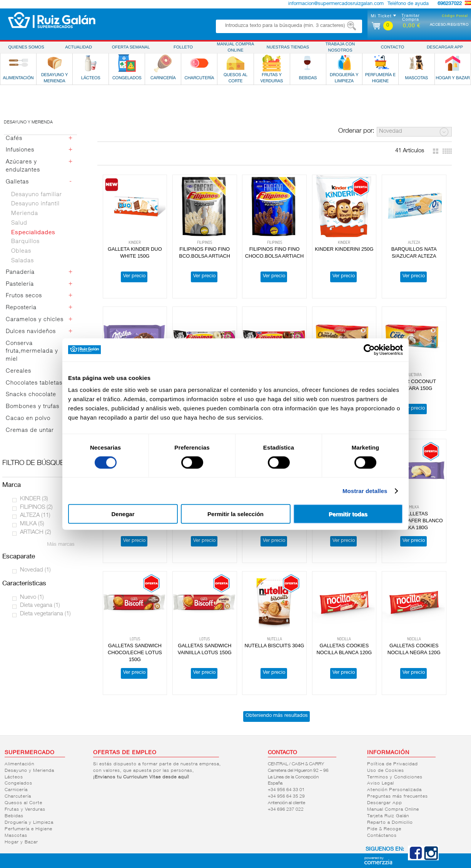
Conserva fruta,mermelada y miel (32, 352)
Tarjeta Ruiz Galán (388, 816)
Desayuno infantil (35, 204)
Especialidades (33, 233)
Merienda (25, 214)
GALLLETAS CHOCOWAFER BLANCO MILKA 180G (414, 521)
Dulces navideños (31, 332)
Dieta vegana (40, 606)
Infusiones (20, 150)
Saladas (23, 261)
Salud (19, 223)
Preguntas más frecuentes (398, 796)
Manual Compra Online (393, 810)
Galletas (17, 182)
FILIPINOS (36, 507)
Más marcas (61, 545)
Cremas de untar (30, 431)
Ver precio (134, 276)
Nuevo (32, 597)
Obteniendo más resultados (277, 716)
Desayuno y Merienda (29, 771)
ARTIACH (36, 532)
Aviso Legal (381, 783)
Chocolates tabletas (34, 383)
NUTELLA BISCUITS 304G (275, 646)
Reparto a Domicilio (390, 823)
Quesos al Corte (23, 803)
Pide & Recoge (384, 829)
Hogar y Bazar (21, 842)
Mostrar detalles (365, 491)
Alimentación (19, 764)
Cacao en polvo (28, 419)
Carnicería (16, 790)
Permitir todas (348, 514)
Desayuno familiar (37, 195)
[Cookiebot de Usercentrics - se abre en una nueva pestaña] (369, 350)
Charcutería (18, 796)
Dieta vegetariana (45, 614)
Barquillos (25, 242)
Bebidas (14, 816)
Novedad (35, 570)
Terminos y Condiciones (395, 777)
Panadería (20, 272)
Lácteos (14, 777)
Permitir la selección (235, 514)
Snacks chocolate (31, 395)
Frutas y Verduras (25, 810)
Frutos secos (24, 296)
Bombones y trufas (33, 407)
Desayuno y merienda (28, 122)
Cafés (14, 139)
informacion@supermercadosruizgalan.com (336, 4)
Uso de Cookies (386, 771)
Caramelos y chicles (35, 320)
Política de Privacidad (392, 764)
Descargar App (385, 803)
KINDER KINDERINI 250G (344, 249)
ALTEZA (35, 516)
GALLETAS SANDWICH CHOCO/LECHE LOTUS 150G (135, 652)
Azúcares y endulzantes (23, 166)
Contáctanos (382, 836)
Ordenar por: (356, 131)
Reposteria (21, 308)
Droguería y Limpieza (29, 823)
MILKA (32, 524)
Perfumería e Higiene (28, 829)
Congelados (18, 783)
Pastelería (20, 284)
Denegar (123, 514)
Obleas (21, 251)
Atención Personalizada (394, 790)
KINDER (34, 499)
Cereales (18, 371)
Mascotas (16, 836)
